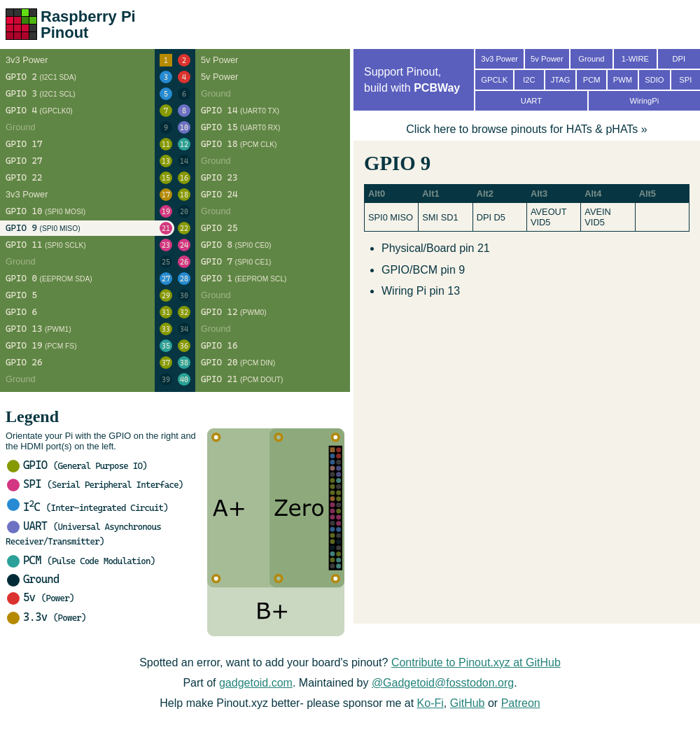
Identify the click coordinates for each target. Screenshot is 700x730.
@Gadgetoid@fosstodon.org (443, 683)
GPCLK (494, 80)
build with (412, 88)
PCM (81, 560)
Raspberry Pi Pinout (88, 24)
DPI (679, 59)
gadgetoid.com (256, 683)
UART (531, 101)
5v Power (547, 59)
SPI (95, 484)
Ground (33, 579)
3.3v (47, 617)
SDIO (654, 80)
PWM (623, 80)
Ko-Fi (430, 703)
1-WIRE (635, 59)
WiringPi (644, 101)
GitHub (468, 703)
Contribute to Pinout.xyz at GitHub (476, 662)
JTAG (561, 80)
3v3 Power (499, 59)
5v (41, 597)
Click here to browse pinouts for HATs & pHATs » (526, 129)
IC (87, 507)
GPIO (77, 465)
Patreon (521, 703)
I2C (529, 80)
